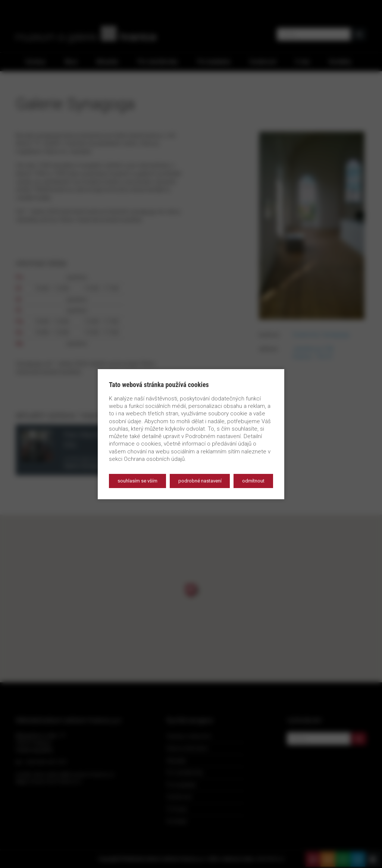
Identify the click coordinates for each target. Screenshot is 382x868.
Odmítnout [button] (253, 481)
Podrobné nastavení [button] (200, 481)
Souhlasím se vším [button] (137, 481)
